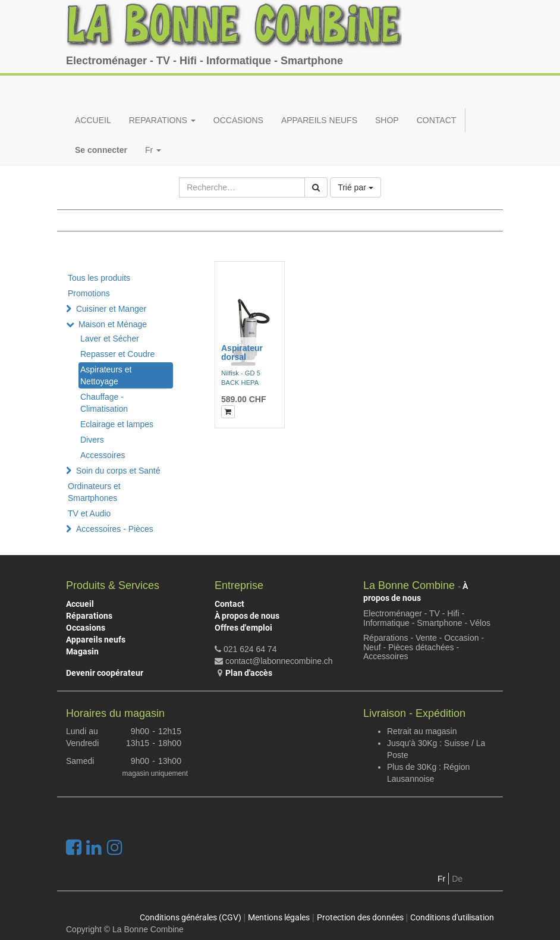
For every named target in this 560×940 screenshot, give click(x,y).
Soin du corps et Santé (118, 471)
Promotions (89, 293)
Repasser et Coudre (117, 354)
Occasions (86, 628)
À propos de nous (247, 616)
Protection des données (360, 917)
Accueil (80, 604)
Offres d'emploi (243, 628)
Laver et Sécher (110, 339)
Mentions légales (279, 917)
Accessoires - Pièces (115, 529)
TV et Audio (89, 513)
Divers (92, 440)
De (457, 879)
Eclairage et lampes (117, 424)
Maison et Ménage (113, 324)
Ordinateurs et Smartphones (94, 492)
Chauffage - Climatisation (104, 403)
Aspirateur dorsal (242, 352)
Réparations (89, 616)
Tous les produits (99, 278)
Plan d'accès (249, 673)
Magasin (82, 651)
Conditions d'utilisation (452, 917)
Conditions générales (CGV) (191, 917)
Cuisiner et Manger (111, 309)
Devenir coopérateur (105, 673)
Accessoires (103, 455)
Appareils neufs (96, 640)
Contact (229, 604)
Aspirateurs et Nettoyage (106, 375)
